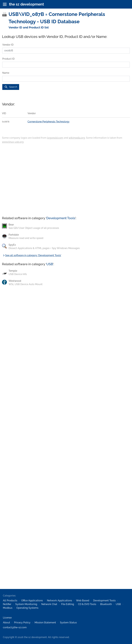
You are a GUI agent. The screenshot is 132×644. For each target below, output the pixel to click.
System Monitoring (26, 604)
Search (11, 87)
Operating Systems (27, 608)
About (7, 623)
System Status (68, 623)
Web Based (83, 601)
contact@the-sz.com (15, 627)
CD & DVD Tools (87, 604)
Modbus (8, 608)
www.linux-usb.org (13, 142)
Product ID (8, 59)
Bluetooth (106, 604)
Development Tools (61, 218)
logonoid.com (55, 138)
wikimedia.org (77, 138)
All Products (10, 601)
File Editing (68, 604)
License (7, 618)
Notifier (7, 604)
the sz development (26, 4)
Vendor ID (8, 45)
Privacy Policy (22, 623)
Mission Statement (45, 623)
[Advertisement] (66, 180)
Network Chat (49, 604)
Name (6, 73)
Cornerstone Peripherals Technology (48, 122)
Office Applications (32, 601)
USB (50, 264)
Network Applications (59, 601)
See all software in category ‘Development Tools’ (32, 255)
